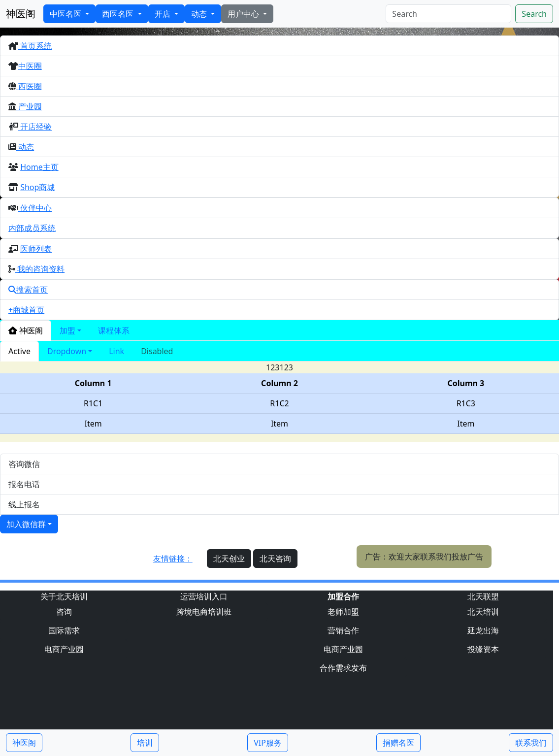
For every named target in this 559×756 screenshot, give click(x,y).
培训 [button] (145, 743)
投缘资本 (483, 649)
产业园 (29, 106)
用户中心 (244, 14)
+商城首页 (26, 310)
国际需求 (64, 630)
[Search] (448, 14)
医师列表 (36, 249)
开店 (164, 14)
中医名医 (66, 14)
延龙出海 (483, 630)
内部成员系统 (32, 228)
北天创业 (229, 559)
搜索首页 (28, 290)
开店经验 (35, 127)
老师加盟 (343, 612)
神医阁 (21, 14)
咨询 (64, 612)
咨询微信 (24, 464)
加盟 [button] (67, 330)
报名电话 (24, 484)
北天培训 (483, 612)
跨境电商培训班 (204, 612)
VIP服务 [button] (268, 743)
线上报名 (24, 504)
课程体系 (114, 330)
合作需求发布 (343, 668)
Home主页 (39, 167)
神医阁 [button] (24, 743)
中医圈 (30, 66)
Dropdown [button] (67, 351)
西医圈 (29, 86)
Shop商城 (37, 187)
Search (534, 14)
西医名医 (119, 14)
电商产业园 (64, 649)
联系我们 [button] (531, 743)
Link (116, 351)
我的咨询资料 (40, 269)
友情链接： (173, 559)
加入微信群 (26, 524)
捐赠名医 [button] (398, 743)
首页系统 (35, 46)
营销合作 (343, 630)
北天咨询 (275, 559)
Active (19, 351)
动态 (200, 14)
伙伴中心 (35, 208)
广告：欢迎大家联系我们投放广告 (424, 557)
